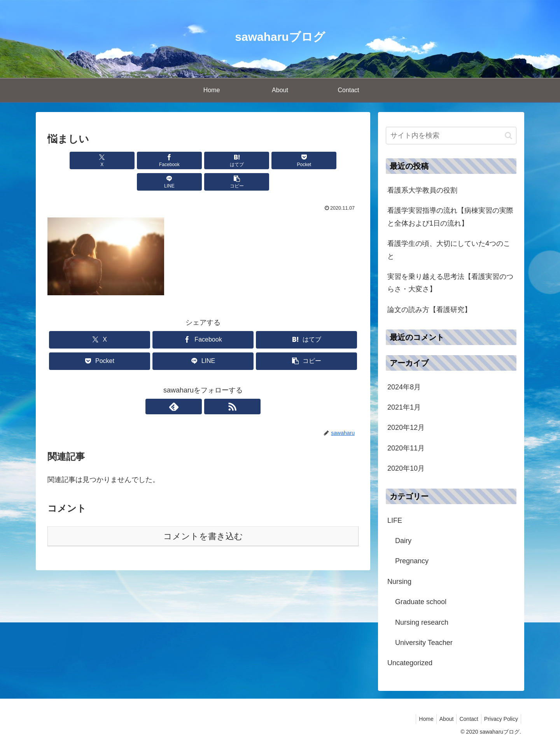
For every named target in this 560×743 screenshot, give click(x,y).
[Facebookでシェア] (124, 160)
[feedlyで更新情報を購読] (194, 385)
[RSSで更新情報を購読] (212, 385)
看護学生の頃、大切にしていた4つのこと (449, 250)
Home (418, 719)
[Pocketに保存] (229, 160)
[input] (451, 136)
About (441, 719)
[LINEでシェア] (282, 160)
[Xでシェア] (72, 160)
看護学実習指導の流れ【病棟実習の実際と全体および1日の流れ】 (450, 217)
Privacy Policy (500, 719)
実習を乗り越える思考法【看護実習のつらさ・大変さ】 (450, 283)
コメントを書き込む (203, 515)
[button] (334, 160)
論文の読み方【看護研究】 (429, 310)
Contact (465, 719)
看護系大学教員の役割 (422, 190)
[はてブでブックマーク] (177, 160)
